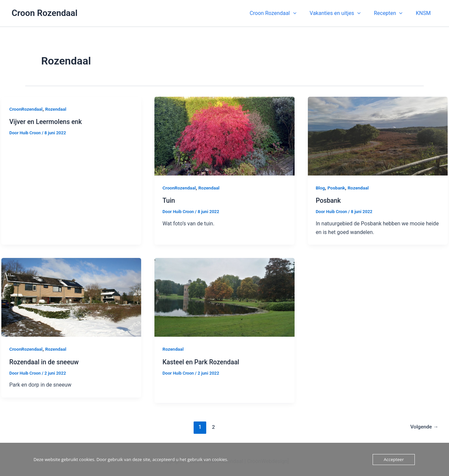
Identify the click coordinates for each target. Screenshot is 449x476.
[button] (282, 13)
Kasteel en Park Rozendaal (202, 362)
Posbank (337, 188)
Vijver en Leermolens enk (47, 122)
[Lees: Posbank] (378, 136)
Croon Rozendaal (45, 13)
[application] (303, 13)
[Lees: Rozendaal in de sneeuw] (71, 297)
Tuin (169, 200)
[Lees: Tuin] (224, 136)
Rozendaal (57, 109)
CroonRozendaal (26, 109)
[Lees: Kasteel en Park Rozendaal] (224, 297)
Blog (320, 188)
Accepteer (394, 459)
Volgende (424, 427)
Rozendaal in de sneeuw (45, 362)
